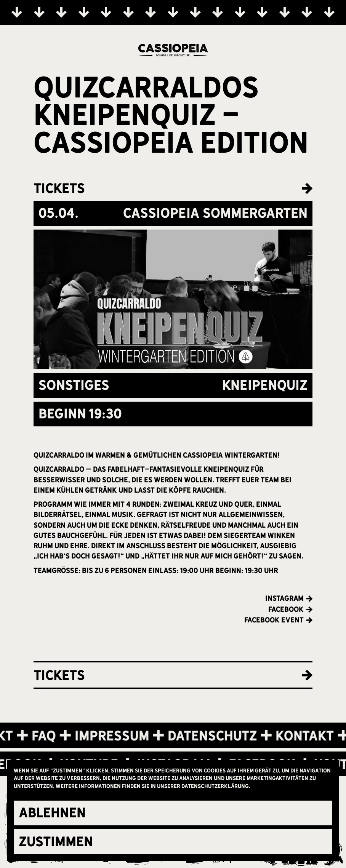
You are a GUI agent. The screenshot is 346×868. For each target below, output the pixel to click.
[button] (173, 813)
